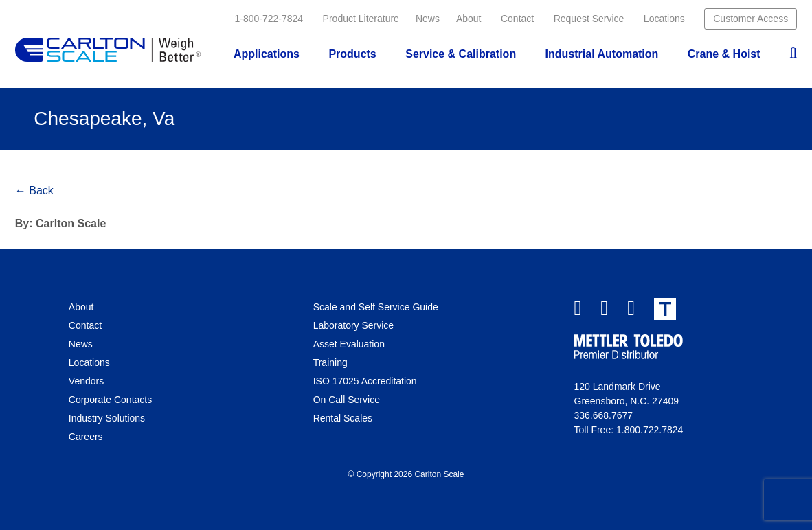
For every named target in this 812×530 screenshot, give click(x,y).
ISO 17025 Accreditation (365, 381)
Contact (517, 19)
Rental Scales (343, 418)
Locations (664, 19)
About (469, 19)
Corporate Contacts (110, 400)
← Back (34, 191)
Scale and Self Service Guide (376, 307)
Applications (267, 54)
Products (352, 54)
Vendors (86, 381)
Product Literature (361, 19)
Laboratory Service (354, 325)
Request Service (589, 19)
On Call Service (347, 400)
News (428, 19)
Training (330, 362)
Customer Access (751, 19)
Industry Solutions (107, 418)
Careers (86, 437)
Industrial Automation (602, 54)
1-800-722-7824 (269, 19)
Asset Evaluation (349, 344)
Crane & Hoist (724, 54)
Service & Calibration (461, 54)
